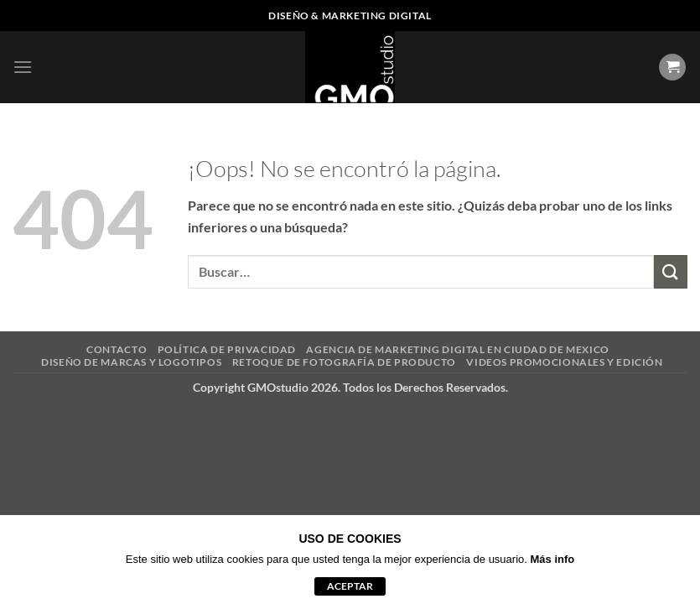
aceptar (350, 586)
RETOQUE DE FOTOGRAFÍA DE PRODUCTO (344, 362)
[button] (23, 67)
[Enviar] (671, 271)
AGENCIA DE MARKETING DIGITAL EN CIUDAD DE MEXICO (457, 349)
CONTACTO (117, 349)
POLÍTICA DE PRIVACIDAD (227, 349)
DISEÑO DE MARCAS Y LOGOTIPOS (131, 362)
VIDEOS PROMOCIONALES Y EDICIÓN (564, 362)
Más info (553, 559)
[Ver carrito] (672, 68)
